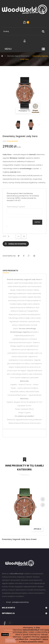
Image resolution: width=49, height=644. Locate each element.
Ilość (4, 236)
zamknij (5, 635)
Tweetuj (19, 256)
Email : (9, 602)
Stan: (5, 141)
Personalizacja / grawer (16, 207)
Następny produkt (39, 125)
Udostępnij (24, 256)
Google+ (29, 256)
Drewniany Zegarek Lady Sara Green (19, 539)
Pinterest (34, 256)
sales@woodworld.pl (20, 602)
